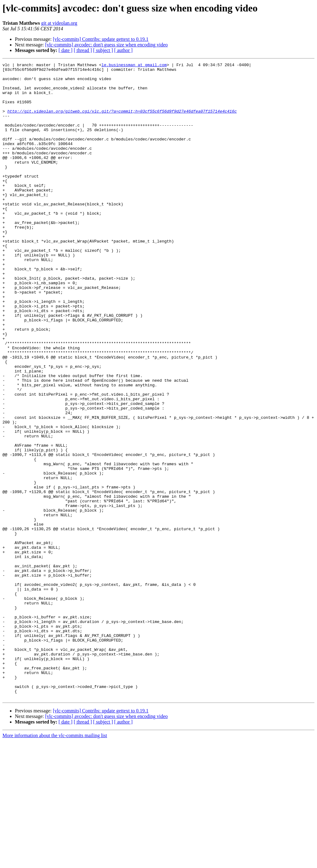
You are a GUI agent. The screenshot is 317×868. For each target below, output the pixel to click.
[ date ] (65, 50)
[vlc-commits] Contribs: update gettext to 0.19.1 (101, 39)
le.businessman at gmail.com (134, 66)
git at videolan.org (59, 23)
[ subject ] (103, 50)
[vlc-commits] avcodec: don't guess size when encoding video (106, 45)
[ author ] (124, 50)
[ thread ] (83, 50)
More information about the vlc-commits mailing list (55, 863)
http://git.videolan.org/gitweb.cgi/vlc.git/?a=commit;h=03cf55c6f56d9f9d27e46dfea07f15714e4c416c (122, 121)
